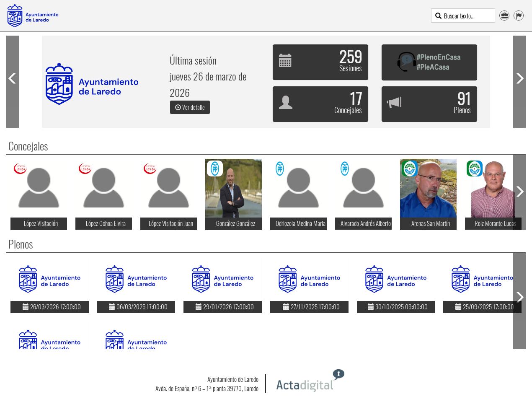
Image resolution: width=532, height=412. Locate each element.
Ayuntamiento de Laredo (233, 379)
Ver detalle (190, 107)
